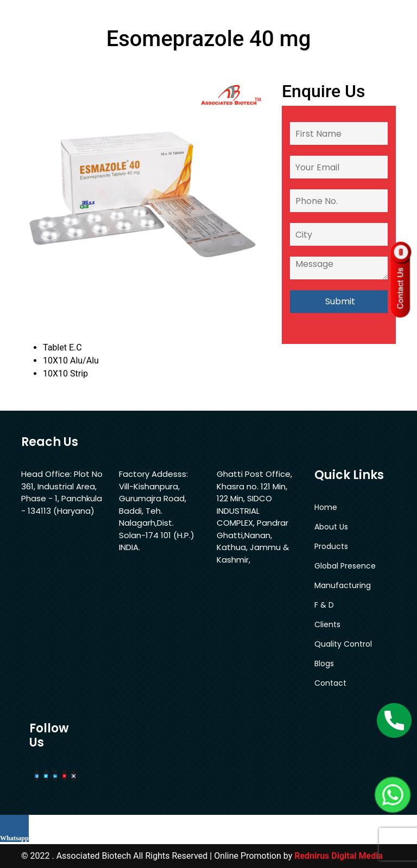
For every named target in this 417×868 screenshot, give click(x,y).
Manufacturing (343, 585)
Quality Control (343, 644)
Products (331, 546)
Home (326, 507)
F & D (324, 605)
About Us (331, 527)
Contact (330, 683)
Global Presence (345, 566)
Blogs (324, 663)
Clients (327, 624)
